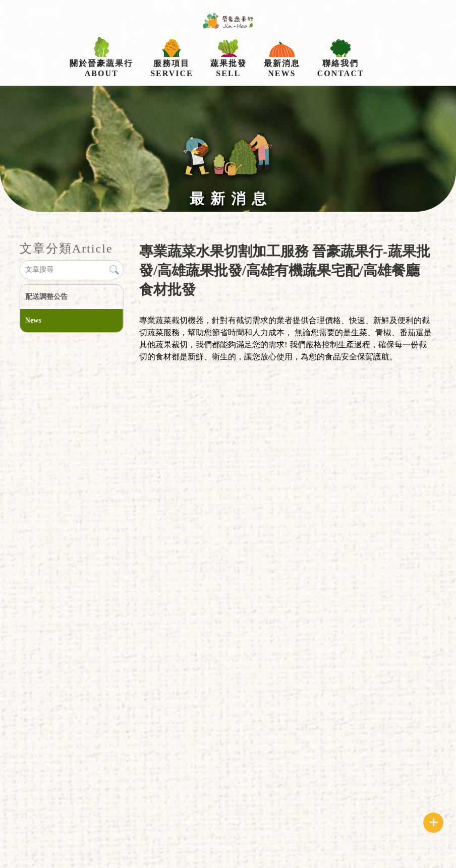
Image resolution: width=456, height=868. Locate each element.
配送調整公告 (46, 297)
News (33, 320)
